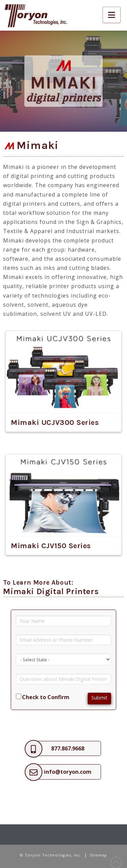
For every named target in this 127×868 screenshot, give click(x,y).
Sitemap (98, 855)
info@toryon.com (68, 772)
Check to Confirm (46, 697)
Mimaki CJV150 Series (51, 546)
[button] (112, 15)
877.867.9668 (68, 748)
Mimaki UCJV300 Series (55, 423)
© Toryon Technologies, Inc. (51, 855)
